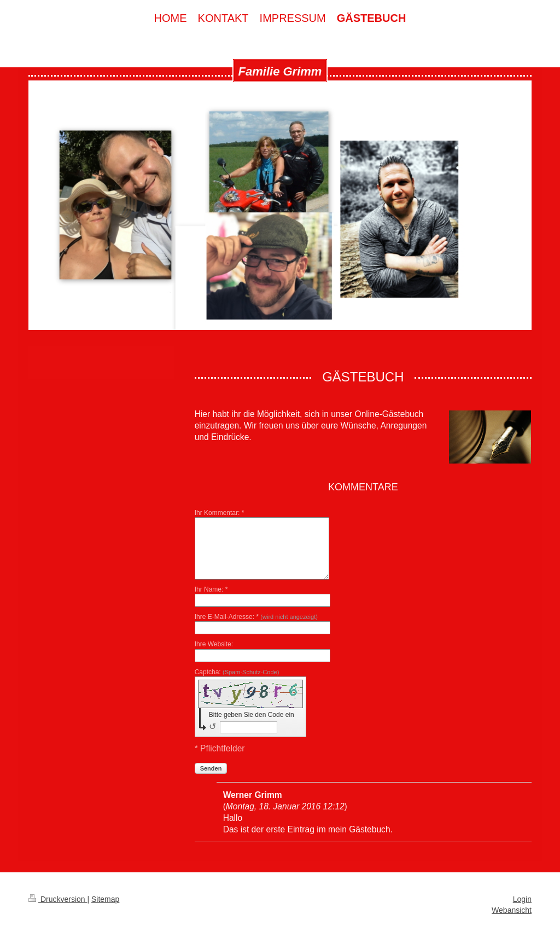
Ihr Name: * (211, 589)
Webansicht (512, 910)
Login (522, 899)
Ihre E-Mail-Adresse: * (256, 617)
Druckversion (58, 899)
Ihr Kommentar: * (220, 513)
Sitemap (105, 899)
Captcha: (237, 672)
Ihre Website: (214, 644)
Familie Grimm (280, 71)
